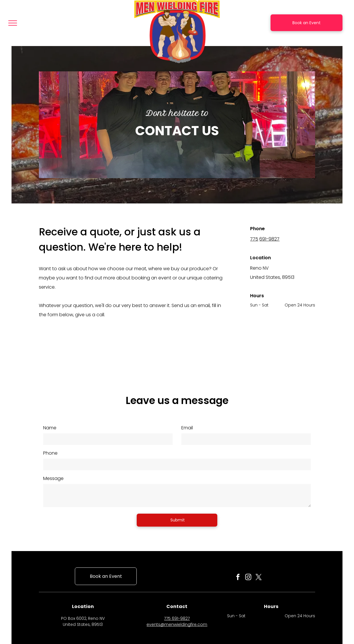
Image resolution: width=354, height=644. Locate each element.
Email (187, 428)
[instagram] (248, 578)
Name (50, 428)
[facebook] (238, 578)
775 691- (172, 618)
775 (254, 239)
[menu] (13, 23)
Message (53, 478)
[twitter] (258, 578)
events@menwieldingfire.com (177, 624)
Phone (50, 453)
